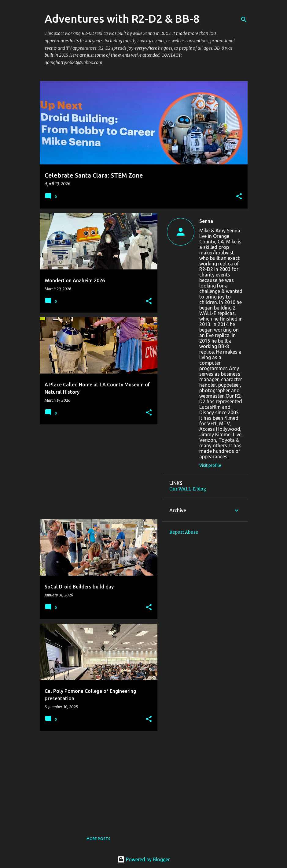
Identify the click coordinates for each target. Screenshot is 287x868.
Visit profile (210, 465)
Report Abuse (184, 532)
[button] (239, 197)
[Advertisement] (96, 472)
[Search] (244, 20)
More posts (98, 839)
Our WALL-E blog (188, 489)
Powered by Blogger (144, 859)
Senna (206, 221)
